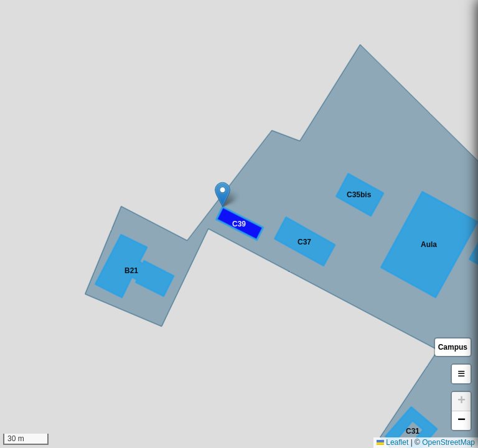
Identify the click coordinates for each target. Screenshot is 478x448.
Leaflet (392, 442)
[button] (223, 194)
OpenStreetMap (448, 442)
